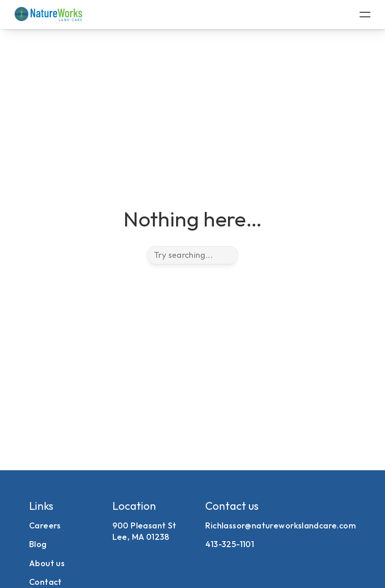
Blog (38, 544)
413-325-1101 (230, 544)
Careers (45, 525)
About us (47, 563)
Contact (46, 582)
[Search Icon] (192, 255)
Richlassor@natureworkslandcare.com (281, 525)
